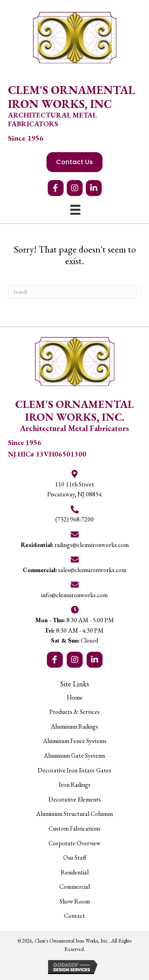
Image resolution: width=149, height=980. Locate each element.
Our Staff (75, 857)
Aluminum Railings (74, 726)
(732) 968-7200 (74, 519)
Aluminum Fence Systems (75, 741)
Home (75, 697)
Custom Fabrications (74, 828)
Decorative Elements (75, 799)
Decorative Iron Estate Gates (74, 770)
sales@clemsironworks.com (74, 570)
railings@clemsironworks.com (75, 545)
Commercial (74, 887)
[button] (56, 188)
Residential (75, 872)
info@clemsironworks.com (74, 595)
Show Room (75, 901)
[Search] (74, 292)
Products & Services (74, 712)
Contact (74, 916)
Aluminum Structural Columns (75, 814)
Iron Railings (75, 785)
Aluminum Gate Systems (74, 756)
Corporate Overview (74, 843)
